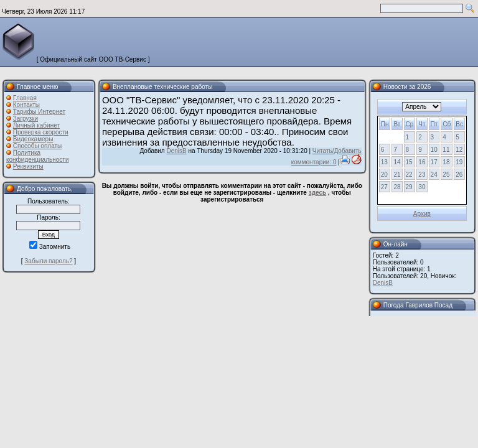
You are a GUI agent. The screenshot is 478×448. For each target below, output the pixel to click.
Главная (25, 98)
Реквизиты (28, 166)
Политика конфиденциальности (37, 156)
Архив (422, 214)
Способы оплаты (38, 146)
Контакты (26, 105)
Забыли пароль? (48, 261)
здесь (317, 193)
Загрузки (26, 119)
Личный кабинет (36, 125)
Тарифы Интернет (39, 112)
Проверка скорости (41, 132)
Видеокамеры (33, 139)
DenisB (176, 151)
